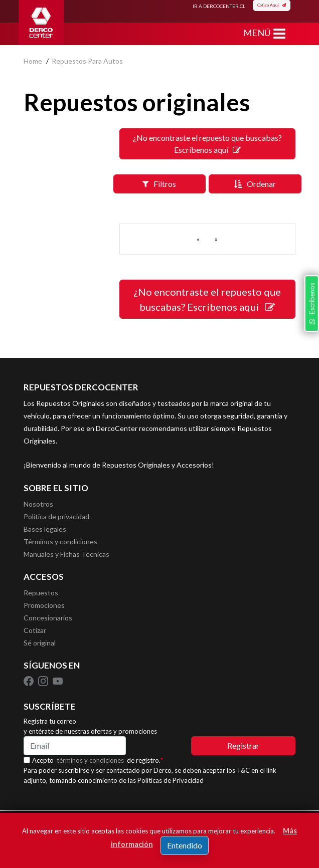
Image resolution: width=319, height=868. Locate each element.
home (33, 61)
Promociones (44, 605)
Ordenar (255, 184)
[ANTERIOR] (198, 239)
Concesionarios (48, 618)
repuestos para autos (87, 61)
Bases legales (45, 529)
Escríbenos (311, 303)
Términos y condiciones (60, 541)
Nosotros (38, 504)
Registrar (243, 745)
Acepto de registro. (98, 760)
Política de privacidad (56, 516)
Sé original (40, 643)
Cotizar (35, 630)
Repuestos (41, 593)
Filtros (159, 184)
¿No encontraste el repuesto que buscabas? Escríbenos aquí (207, 144)
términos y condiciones (90, 760)
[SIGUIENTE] (216, 239)
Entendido (185, 845)
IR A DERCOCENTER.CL (219, 6)
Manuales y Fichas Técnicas (66, 554)
